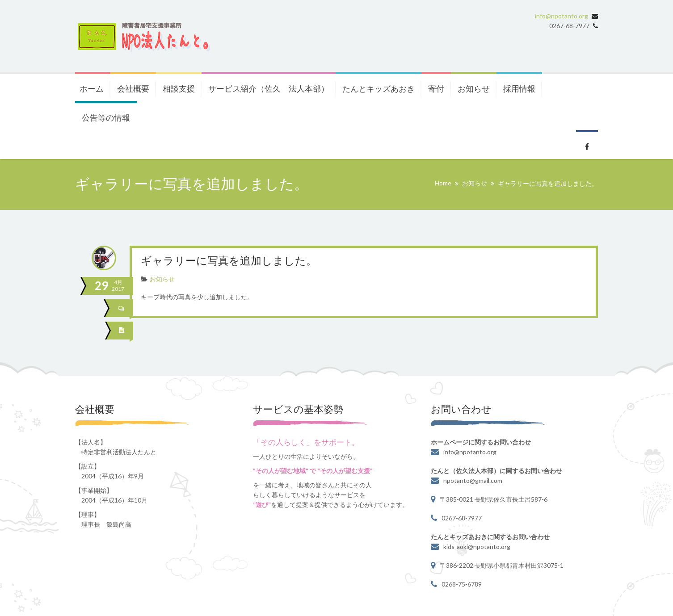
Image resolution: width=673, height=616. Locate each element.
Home (443, 183)
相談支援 (179, 88)
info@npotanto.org (562, 16)
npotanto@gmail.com (473, 480)
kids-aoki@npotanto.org (477, 547)
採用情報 (519, 88)
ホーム (92, 88)
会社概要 (133, 88)
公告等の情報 (106, 117)
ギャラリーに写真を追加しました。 (229, 262)
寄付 (436, 88)
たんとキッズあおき (379, 88)
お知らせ (474, 88)
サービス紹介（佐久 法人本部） (269, 88)
